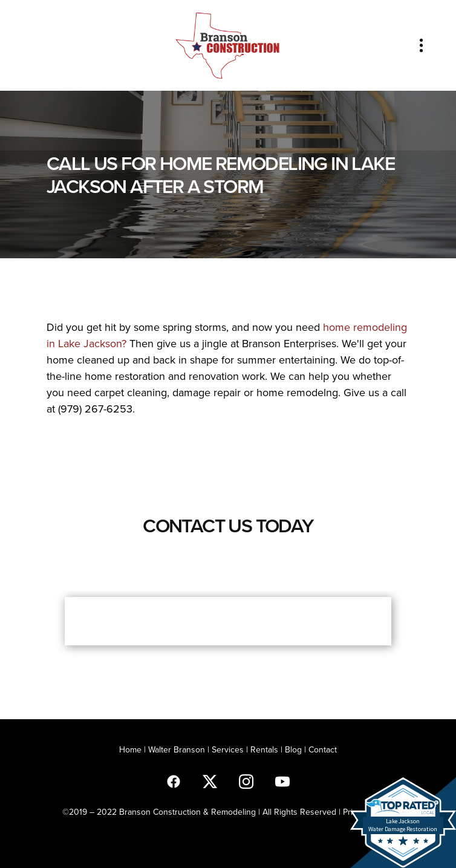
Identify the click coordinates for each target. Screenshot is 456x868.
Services (228, 749)
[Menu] (421, 45)
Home (132, 749)
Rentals (264, 749)
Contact (323, 749)
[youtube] (282, 781)
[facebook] (174, 781)
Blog (293, 749)
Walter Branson (177, 749)
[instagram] (246, 781)
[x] (210, 781)
